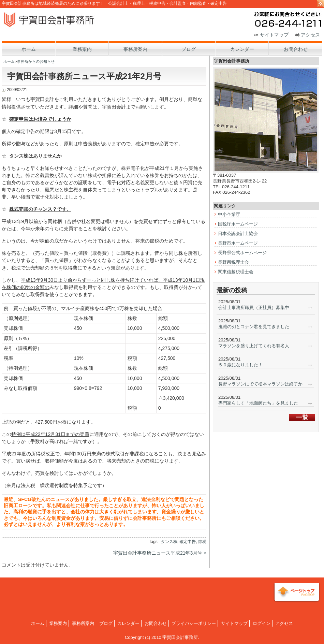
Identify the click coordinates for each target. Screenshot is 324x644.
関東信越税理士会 (236, 272)
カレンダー (128, 623)
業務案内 (58, 623)
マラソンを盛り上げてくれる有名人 (254, 346)
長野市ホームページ (238, 243)
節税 (202, 542)
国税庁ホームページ (238, 224)
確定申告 (188, 542)
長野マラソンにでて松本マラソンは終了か (260, 384)
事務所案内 (83, 623)
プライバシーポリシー (194, 623)
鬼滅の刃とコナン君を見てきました (254, 327)
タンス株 (169, 542)
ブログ (106, 623)
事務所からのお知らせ (36, 61)
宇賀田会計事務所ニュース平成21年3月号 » (160, 553)
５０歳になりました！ (240, 365)
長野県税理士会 (233, 262)
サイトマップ (274, 35)
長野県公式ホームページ (242, 253)
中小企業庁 (229, 214)
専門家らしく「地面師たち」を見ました (258, 403)
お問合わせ (156, 623)
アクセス (310, 35)
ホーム (9, 61)
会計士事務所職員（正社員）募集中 (254, 308)
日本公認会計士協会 (238, 233)
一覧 (302, 418)
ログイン (262, 623)
